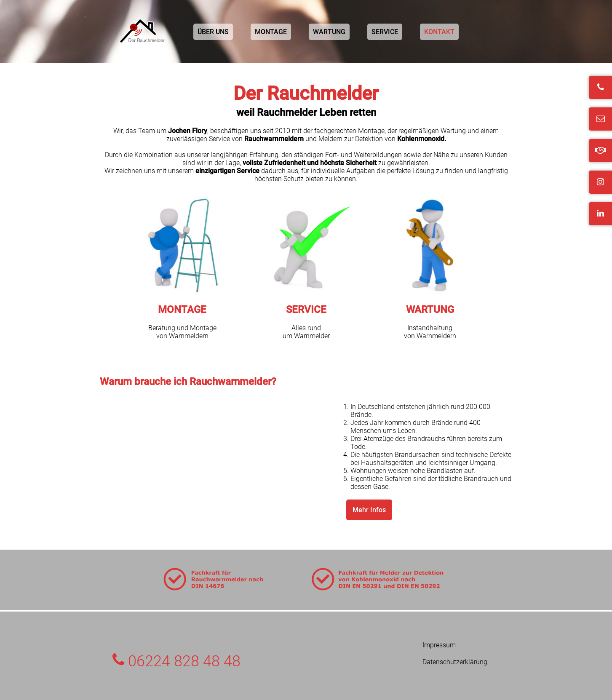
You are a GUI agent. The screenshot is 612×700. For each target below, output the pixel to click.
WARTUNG (329, 32)
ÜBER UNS (213, 32)
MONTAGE (271, 32)
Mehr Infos (369, 510)
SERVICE (385, 32)
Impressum (439, 645)
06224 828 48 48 (176, 661)
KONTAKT (439, 32)
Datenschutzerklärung (455, 662)
